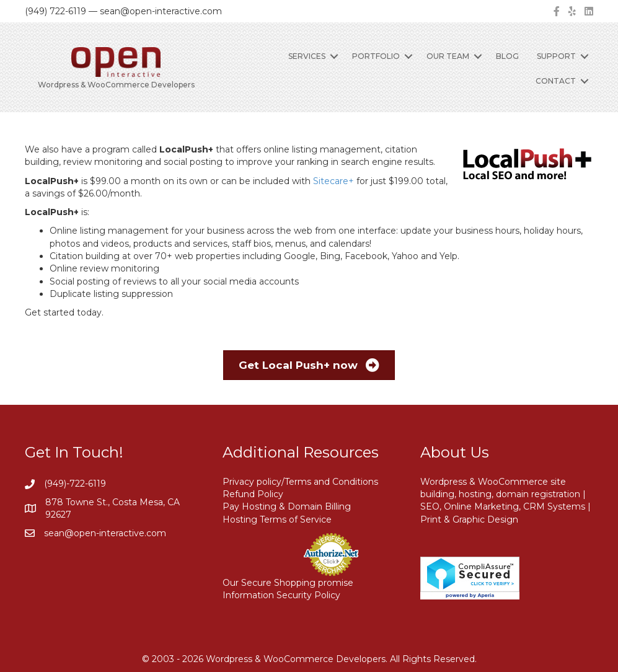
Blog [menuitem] (507, 56)
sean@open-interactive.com (105, 533)
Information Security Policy (281, 595)
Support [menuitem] (556, 56)
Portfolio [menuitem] (376, 56)
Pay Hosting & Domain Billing (287, 506)
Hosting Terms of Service (277, 519)
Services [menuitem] (307, 56)
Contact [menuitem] (556, 81)
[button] (334, 56)
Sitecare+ (333, 181)
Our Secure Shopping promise (288, 583)
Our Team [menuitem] (448, 56)
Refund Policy (253, 494)
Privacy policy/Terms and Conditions (300, 482)
